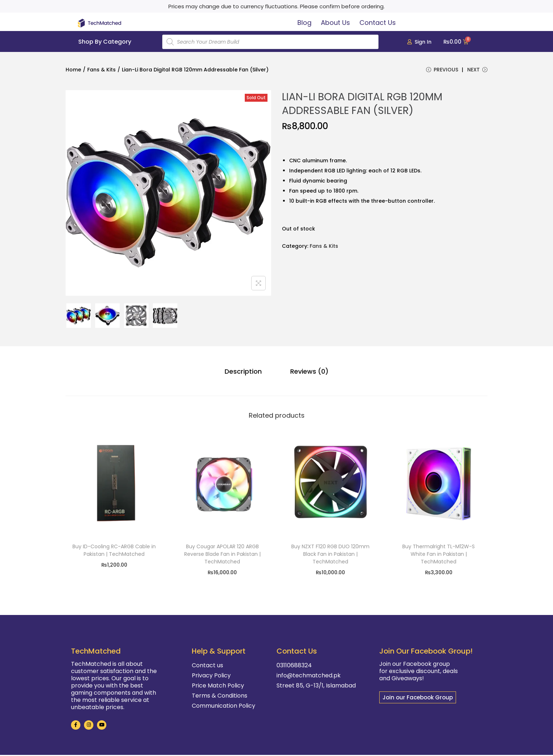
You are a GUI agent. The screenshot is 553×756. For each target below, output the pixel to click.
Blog (304, 23)
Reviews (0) (307, 373)
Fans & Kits (101, 70)
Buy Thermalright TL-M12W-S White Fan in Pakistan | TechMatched (439, 555)
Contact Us (378, 23)
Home (73, 70)
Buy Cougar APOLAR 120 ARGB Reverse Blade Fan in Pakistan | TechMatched (222, 555)
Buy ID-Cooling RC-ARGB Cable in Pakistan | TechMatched (114, 551)
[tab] (246, 373)
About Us (335, 23)
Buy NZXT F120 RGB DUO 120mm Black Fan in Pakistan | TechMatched (330, 555)
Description (246, 373)
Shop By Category (105, 42)
